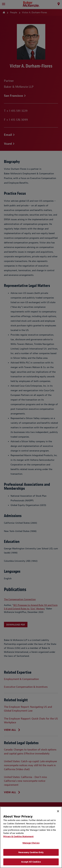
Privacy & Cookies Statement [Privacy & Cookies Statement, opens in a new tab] (18, 836)
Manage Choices (31, 843)
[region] (31, 837)
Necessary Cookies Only (31, 852)
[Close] (58, 811)
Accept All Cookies (31, 862)
